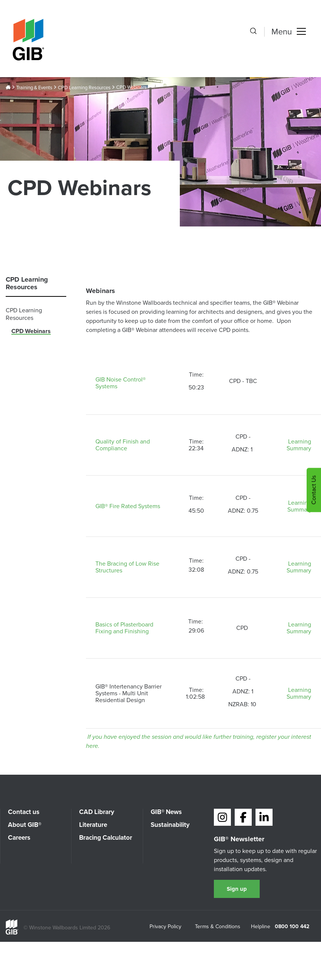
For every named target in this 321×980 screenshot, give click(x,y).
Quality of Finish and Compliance (123, 445)
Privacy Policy (165, 927)
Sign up (237, 889)
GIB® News (166, 812)
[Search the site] (253, 32)
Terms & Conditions (218, 927)
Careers (19, 838)
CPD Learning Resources (84, 88)
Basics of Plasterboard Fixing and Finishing (124, 628)
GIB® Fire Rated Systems (128, 506)
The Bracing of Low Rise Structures (127, 567)
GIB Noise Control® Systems (121, 383)
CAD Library (97, 812)
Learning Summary (300, 445)
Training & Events (34, 88)
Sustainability (170, 825)
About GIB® (25, 825)
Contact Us (314, 490)
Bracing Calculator (106, 838)
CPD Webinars (31, 331)
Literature (93, 825)
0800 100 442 (292, 927)
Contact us (24, 812)
